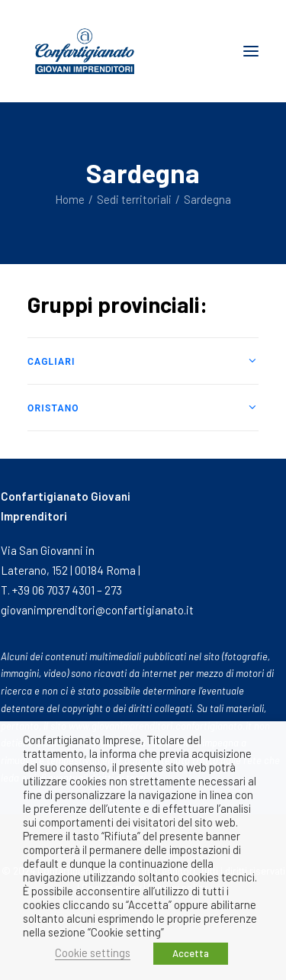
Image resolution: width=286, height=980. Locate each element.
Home (70, 199)
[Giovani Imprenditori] (85, 51)
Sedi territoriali (134, 199)
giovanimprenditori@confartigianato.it (97, 610)
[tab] (143, 361)
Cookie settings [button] (93, 953)
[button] (251, 51)
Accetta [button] (191, 953)
